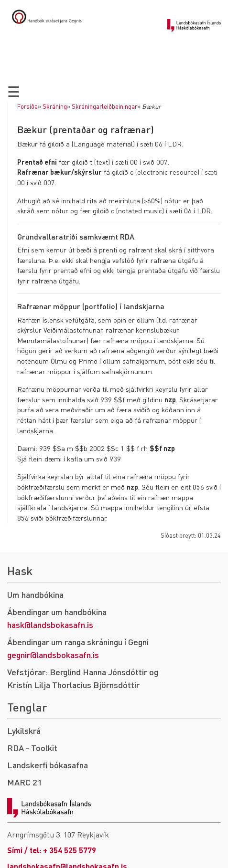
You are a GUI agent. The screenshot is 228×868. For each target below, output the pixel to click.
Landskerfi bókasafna (48, 765)
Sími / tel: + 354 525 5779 (52, 850)
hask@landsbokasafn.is (50, 624)
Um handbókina (35, 594)
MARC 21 (25, 782)
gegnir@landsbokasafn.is (53, 654)
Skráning (55, 106)
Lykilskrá (24, 730)
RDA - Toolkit (32, 748)
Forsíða (27, 106)
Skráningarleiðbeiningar (104, 106)
